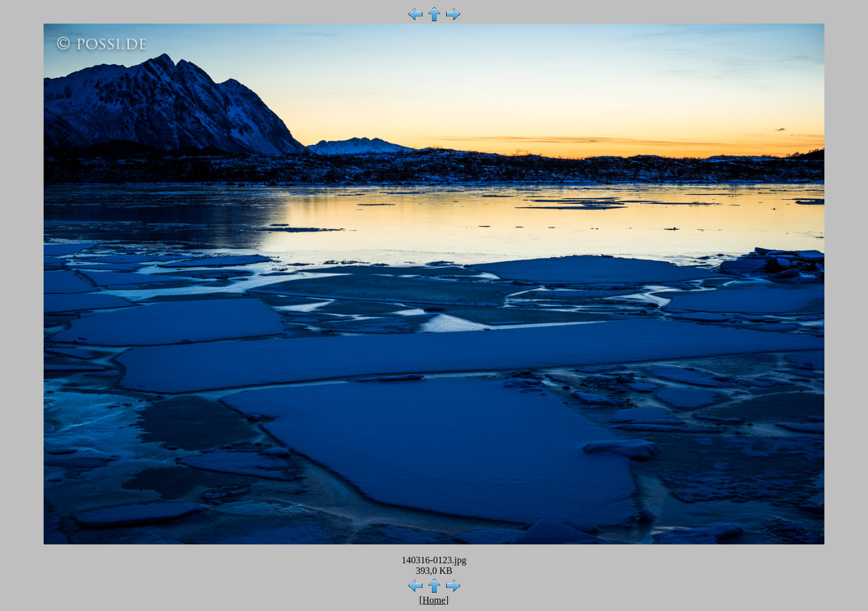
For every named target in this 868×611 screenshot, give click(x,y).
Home (434, 600)
